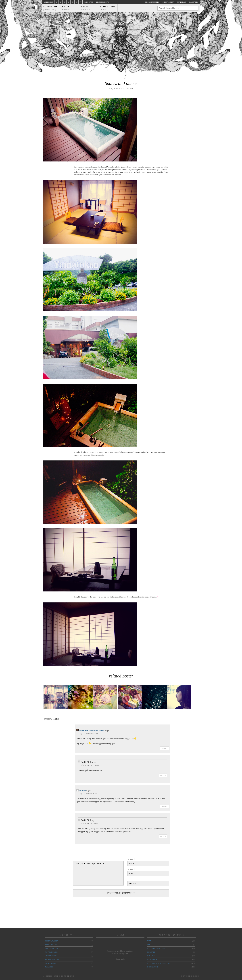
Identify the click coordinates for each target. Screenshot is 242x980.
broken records (152, 2)
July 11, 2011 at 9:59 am (90, 823)
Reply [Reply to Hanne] (165, 807)
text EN (56, 719)
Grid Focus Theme (64, 976)
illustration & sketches (159, 963)
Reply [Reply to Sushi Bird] (163, 775)
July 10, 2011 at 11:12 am (89, 733)
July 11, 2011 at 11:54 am (90, 765)
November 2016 (52, 952)
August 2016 (50, 963)
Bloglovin (107, 8)
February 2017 (51, 941)
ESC (149, 945)
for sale (151, 952)
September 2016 (52, 959)
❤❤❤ (149, 941)
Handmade (89, 2)
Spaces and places (121, 83)
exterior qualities (156, 948)
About (85, 8)
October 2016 (51, 956)
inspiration (152, 967)
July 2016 (49, 967)
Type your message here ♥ (98, 873)
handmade (152, 959)
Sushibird (50, 8)
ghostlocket (168, 2)
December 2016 (52, 948)
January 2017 (51, 945)
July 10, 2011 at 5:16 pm (88, 794)
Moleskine (48, 2)
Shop (66, 8)
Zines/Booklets (103, 2)
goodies (151, 956)
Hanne (82, 791)
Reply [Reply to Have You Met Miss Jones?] (165, 748)
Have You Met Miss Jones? (92, 730)
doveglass (181, 2)
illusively (194, 2)
